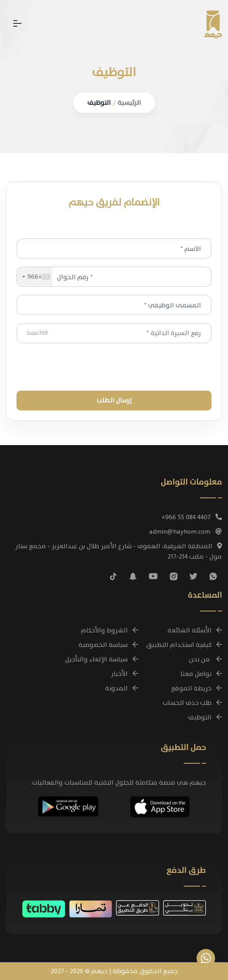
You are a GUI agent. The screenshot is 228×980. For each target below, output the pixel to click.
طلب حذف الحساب (192, 703)
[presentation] (114, 367)
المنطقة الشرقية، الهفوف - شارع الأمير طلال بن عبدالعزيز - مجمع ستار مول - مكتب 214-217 (119, 551)
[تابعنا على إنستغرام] (174, 576)
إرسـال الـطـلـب (114, 400)
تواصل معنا (201, 674)
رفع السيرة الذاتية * (114, 333)
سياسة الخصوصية (108, 645)
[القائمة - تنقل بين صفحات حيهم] (17, 23)
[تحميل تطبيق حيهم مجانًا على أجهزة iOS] (160, 806)
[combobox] (35, 277)
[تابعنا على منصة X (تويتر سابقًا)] (193, 576)
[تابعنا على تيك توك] (113, 576)
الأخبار (124, 674)
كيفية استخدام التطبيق (184, 645)
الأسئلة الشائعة (195, 630)
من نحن (205, 659)
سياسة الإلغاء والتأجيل (102, 659)
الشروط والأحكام (110, 630)
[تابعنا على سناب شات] (133, 576)
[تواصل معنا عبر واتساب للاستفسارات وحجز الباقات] (206, 958)
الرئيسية (129, 103)
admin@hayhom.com (186, 532)
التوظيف (99, 103)
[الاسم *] (114, 249)
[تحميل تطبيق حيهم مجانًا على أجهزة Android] (68, 805)
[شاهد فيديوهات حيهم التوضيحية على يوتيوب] (153, 576)
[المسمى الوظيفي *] (114, 305)
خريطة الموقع (197, 688)
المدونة (122, 688)
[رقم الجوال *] (114, 277)
